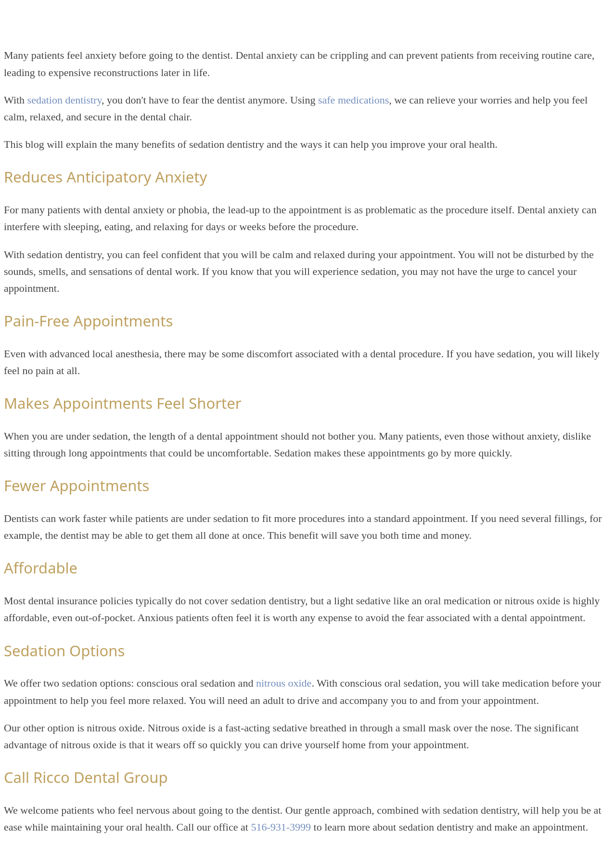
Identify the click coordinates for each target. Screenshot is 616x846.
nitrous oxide (284, 683)
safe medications (353, 100)
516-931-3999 (281, 827)
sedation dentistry (64, 100)
